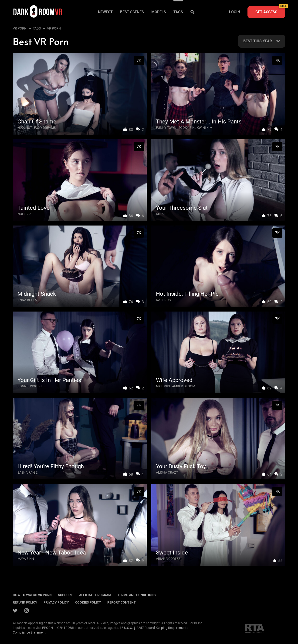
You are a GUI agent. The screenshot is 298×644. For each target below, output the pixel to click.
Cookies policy (88, 602)
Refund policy (25, 602)
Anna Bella (27, 300)
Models (159, 12)
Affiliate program (95, 595)
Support (65, 595)
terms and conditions (137, 595)
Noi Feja (24, 214)
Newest (105, 12)
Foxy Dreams (45, 128)
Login (235, 12)
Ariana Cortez (168, 559)
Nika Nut (25, 128)
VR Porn (20, 28)
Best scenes (132, 12)
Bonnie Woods (29, 386)
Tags (178, 12)
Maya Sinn (26, 559)
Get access (270, 10)
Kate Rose (164, 300)
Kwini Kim (205, 128)
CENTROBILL (67, 628)
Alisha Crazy (167, 472)
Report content (122, 602)
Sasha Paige (27, 472)
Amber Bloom (184, 386)
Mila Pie (163, 214)
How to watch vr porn (32, 595)
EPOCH (47, 628)
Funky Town (166, 128)
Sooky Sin (186, 128)
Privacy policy (56, 602)
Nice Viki (163, 386)
